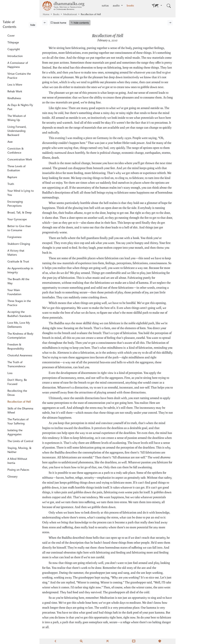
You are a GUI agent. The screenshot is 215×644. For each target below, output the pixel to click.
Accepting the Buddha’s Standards (19, 314)
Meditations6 (70, 15)
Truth (11, 184)
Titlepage (13, 43)
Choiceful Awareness (20, 356)
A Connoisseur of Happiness (18, 65)
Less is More (15, 85)
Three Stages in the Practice (19, 303)
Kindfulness (14, 98)
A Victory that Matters (16, 253)
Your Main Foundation (14, 292)
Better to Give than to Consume (19, 228)
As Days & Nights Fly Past (20, 107)
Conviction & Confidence (16, 151)
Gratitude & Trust (18, 262)
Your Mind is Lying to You (21, 193)
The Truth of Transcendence (16, 365)
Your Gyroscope (17, 220)
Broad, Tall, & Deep (20, 213)
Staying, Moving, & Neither (19, 450)
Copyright (14, 49)
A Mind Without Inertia (17, 461)
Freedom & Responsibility (16, 347)
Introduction (15, 56)
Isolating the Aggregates (15, 433)
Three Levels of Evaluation (16, 169)
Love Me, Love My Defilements (19, 325)
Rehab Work (15, 92)
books (130, 6)
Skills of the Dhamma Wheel (20, 411)
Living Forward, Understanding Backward (17, 131)
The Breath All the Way (18, 282)
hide (33, 25)
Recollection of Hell (19, 402)
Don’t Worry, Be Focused (17, 382)
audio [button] (117, 6)
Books (56, 15)
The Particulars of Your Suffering (18, 422)
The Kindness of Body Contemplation (20, 336)
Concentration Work (20, 160)
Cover (11, 36)
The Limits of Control (20, 441)
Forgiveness (14, 237)
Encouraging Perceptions (15, 204)
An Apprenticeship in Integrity (20, 271)
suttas (105, 6)
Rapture (12, 177)
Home (46, 15)
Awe (10, 142)
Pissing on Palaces (18, 470)
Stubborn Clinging (19, 244)
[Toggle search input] (169, 6)
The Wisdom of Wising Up (17, 118)
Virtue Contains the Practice (19, 76)
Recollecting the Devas (17, 393)
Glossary (13, 477)
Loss (10, 373)
